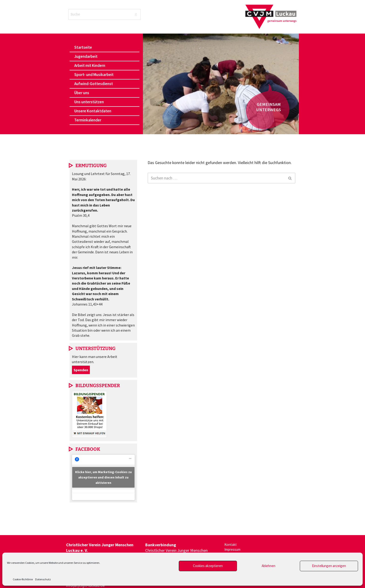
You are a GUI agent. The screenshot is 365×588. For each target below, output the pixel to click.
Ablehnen (269, 566)
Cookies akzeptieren (208, 566)
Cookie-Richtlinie (23, 579)
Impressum (234, 551)
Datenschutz (43, 579)
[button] (105, 57)
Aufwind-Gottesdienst (94, 84)
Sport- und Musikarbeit (94, 75)
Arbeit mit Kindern (90, 65)
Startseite (83, 47)
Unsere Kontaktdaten (93, 111)
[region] (221, 84)
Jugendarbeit (86, 56)
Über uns (82, 93)
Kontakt (232, 545)
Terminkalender (88, 120)
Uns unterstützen (89, 102)
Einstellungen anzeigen (329, 566)
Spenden (81, 370)
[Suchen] (216, 178)
